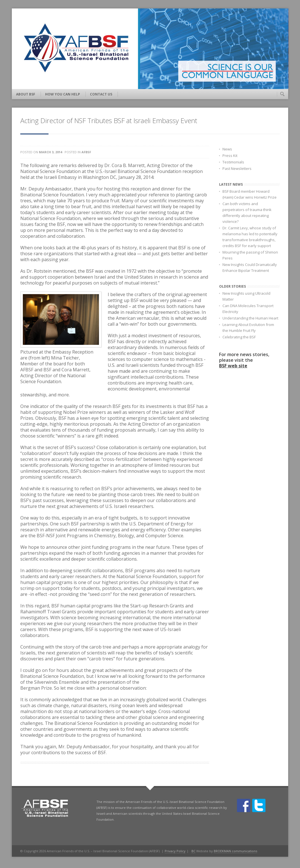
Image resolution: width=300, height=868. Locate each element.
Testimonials (233, 162)
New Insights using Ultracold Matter (246, 296)
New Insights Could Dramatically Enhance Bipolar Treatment (250, 267)
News (227, 149)
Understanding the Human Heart (250, 318)
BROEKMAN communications (235, 851)
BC (193, 851)
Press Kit (230, 156)
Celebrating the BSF (239, 337)
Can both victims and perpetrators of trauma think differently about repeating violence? (247, 213)
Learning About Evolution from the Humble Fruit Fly (248, 328)
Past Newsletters (237, 168)
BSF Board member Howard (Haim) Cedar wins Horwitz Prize (250, 194)
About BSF (26, 94)
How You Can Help (63, 94)
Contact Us (101, 94)
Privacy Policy (175, 851)
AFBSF (86, 152)
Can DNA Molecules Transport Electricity (248, 309)
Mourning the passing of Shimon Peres (250, 255)
